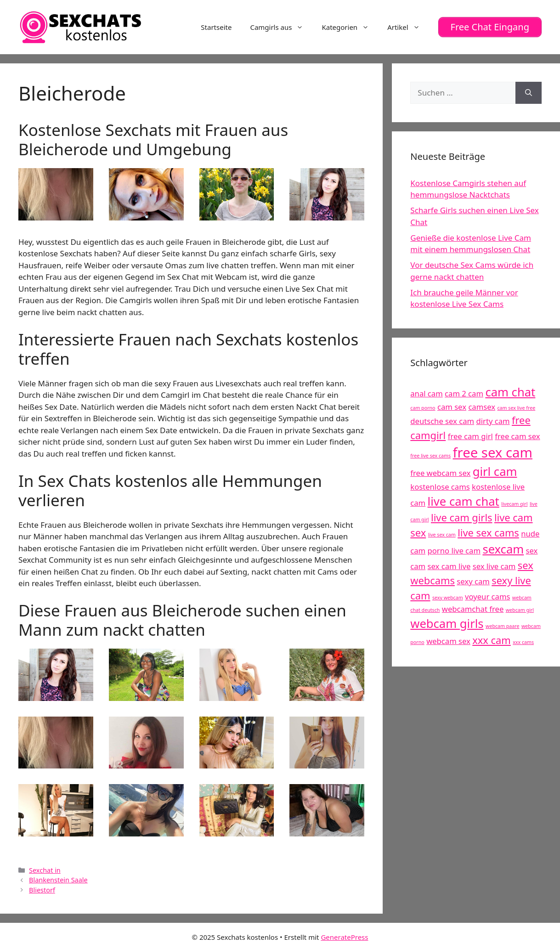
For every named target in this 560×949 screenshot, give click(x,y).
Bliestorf (42, 890)
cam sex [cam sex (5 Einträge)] (452, 407)
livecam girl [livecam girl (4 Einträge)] (514, 504)
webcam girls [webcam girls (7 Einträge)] (447, 624)
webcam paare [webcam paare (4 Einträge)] (502, 626)
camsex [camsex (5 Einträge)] (482, 407)
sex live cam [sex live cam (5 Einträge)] (494, 566)
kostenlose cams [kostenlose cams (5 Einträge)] (440, 487)
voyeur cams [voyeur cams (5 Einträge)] (487, 596)
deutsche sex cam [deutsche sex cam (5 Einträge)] (442, 421)
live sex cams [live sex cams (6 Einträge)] (488, 533)
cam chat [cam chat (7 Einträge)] (510, 392)
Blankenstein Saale (58, 880)
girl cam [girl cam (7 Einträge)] (495, 472)
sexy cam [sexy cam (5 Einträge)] (473, 581)
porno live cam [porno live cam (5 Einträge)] (454, 551)
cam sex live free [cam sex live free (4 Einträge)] (516, 408)
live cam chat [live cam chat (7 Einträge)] (464, 501)
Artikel (408, 27)
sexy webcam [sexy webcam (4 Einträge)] (448, 598)
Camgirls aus (281, 27)
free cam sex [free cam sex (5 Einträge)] (517, 436)
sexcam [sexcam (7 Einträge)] (503, 549)
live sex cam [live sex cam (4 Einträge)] (442, 535)
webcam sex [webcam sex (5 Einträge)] (448, 641)
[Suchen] (529, 93)
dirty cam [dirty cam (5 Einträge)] (493, 421)
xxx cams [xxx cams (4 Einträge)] (523, 642)
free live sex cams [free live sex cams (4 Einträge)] (430, 456)
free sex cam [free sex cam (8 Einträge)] (493, 452)
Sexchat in (45, 870)
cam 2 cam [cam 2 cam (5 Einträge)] (464, 393)
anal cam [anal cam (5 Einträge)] (426, 393)
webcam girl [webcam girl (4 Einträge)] (520, 610)
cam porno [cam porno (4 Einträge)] (423, 408)
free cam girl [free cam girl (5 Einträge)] (470, 436)
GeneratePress (344, 937)
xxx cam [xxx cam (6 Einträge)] (492, 640)
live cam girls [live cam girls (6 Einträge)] (462, 517)
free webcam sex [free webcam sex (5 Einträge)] (440, 473)
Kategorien (350, 27)
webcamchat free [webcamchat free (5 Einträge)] (473, 609)
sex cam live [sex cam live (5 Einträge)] (449, 566)
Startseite (216, 27)
